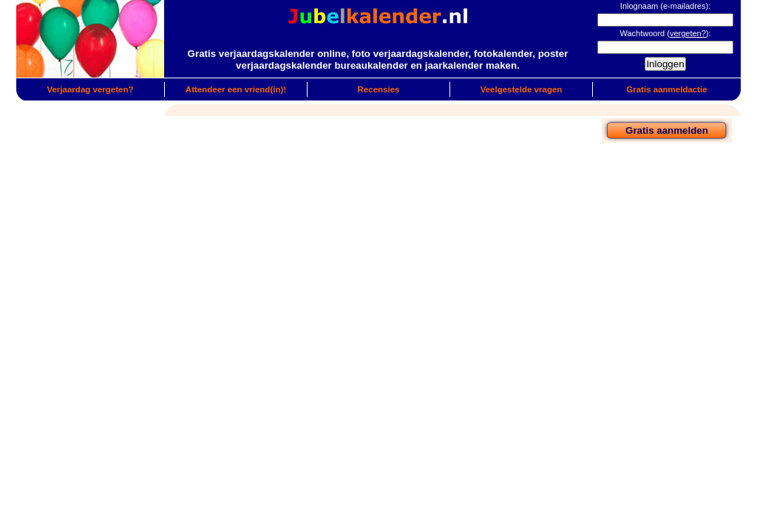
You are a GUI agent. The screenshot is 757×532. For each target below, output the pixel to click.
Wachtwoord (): (665, 33)
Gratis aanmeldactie (666, 89)
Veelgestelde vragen (522, 89)
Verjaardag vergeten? (90, 89)
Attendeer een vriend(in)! (236, 89)
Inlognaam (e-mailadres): (665, 6)
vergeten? (688, 33)
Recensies (379, 89)
